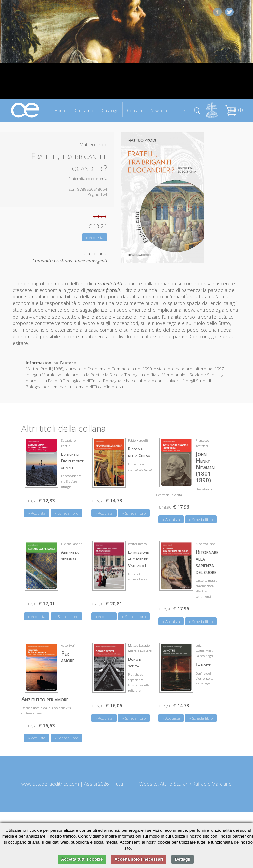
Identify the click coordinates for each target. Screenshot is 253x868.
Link (182, 110)
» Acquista (95, 237)
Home (60, 110)
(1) (234, 110)
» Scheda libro (67, 513)
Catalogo (110, 110)
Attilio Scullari (174, 784)
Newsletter (160, 110)
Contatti (134, 110)
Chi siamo (84, 110)
